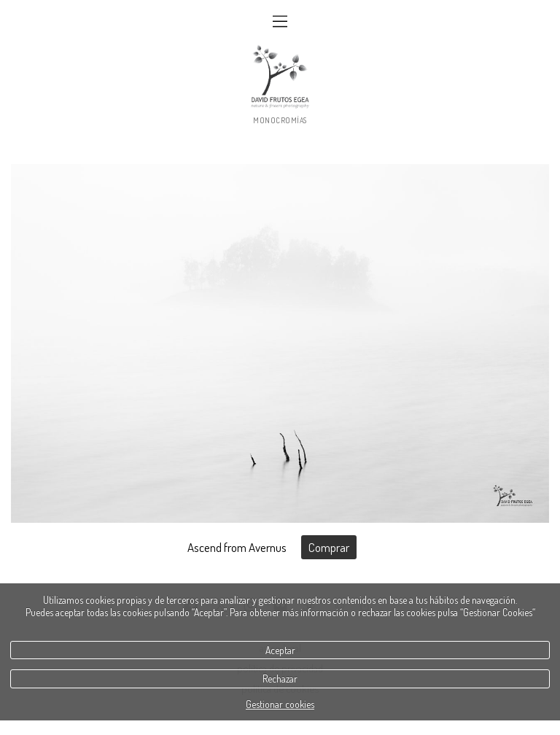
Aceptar (280, 650)
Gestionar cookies (280, 704)
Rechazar (280, 678)
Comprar (329, 547)
